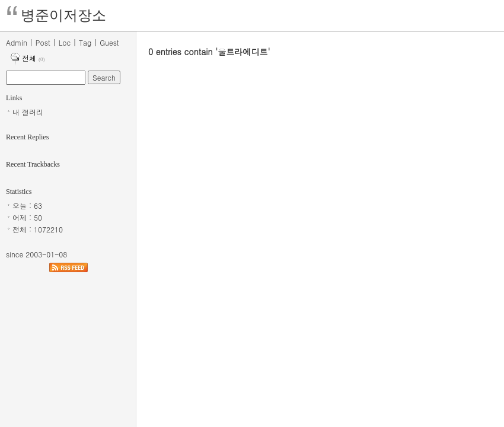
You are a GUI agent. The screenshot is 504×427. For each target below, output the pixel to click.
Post (43, 42)
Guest (109, 42)
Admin (17, 42)
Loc (65, 42)
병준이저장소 (63, 15)
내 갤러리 (28, 112)
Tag (85, 42)
